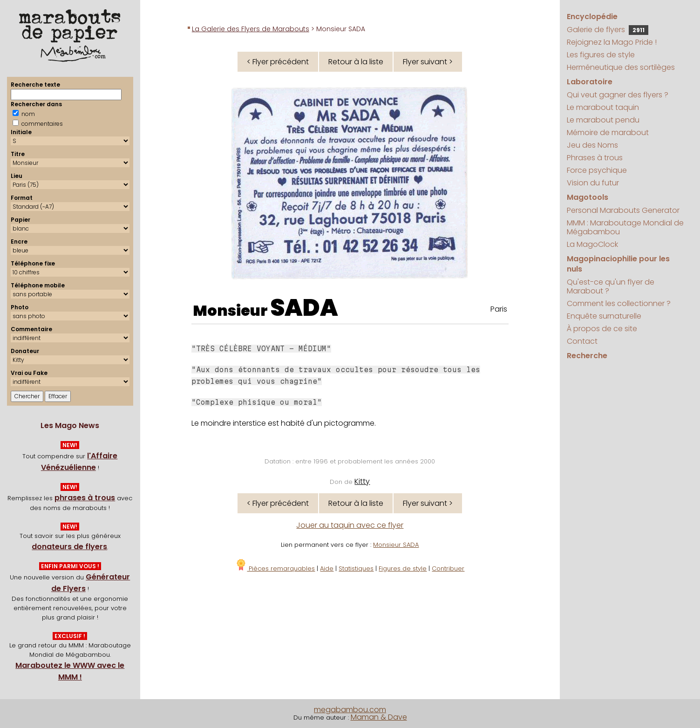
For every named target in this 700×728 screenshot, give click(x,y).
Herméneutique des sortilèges (621, 67)
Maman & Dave (379, 717)
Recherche (587, 356)
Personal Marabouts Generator (623, 210)
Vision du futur (593, 183)
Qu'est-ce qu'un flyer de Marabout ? (611, 286)
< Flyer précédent (278, 62)
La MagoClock (592, 244)
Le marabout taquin (603, 107)
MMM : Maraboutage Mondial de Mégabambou (625, 227)
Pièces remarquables (275, 568)
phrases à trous (85, 498)
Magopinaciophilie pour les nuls (618, 264)
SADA (304, 308)
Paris (499, 309)
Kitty (362, 481)
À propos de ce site (602, 329)
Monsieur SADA (396, 545)
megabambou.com (350, 710)
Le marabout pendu (603, 120)
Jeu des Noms (592, 145)
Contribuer (448, 568)
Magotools (588, 197)
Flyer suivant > (428, 62)
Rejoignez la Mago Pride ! (612, 42)
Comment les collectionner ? (619, 303)
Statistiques (356, 568)
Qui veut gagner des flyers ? (618, 95)
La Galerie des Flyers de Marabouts (251, 29)
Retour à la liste (356, 62)
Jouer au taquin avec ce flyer (350, 525)
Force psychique (597, 170)
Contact (582, 341)
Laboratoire (590, 82)
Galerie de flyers (608, 30)
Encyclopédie (592, 17)
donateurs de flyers (69, 547)
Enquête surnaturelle (604, 316)
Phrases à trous (595, 158)
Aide (327, 568)
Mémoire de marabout (608, 133)
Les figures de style (601, 55)
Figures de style (403, 568)
